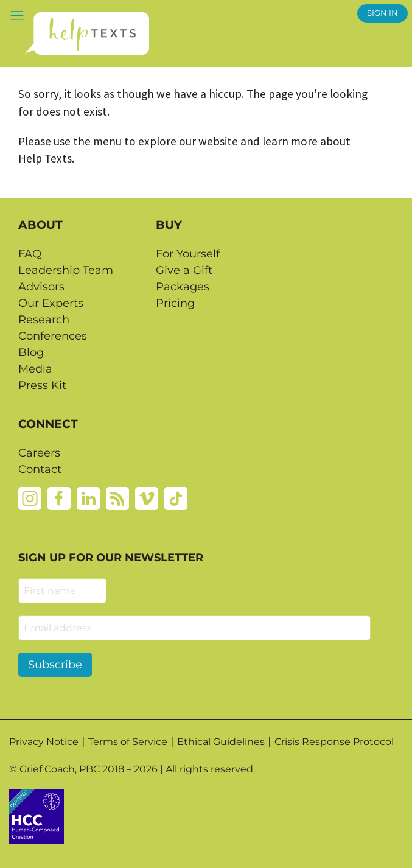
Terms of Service (128, 742)
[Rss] (117, 498)
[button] (17, 15)
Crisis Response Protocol (334, 742)
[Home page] (87, 33)
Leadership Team (66, 270)
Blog (31, 352)
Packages (183, 287)
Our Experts (51, 303)
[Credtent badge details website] (37, 815)
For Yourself (188, 254)
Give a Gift (184, 270)
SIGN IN (382, 13)
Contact (40, 469)
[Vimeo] (147, 498)
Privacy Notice (44, 742)
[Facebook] (59, 498)
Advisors (41, 287)
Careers (39, 453)
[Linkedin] (88, 498)
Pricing (175, 303)
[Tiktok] (176, 498)
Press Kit (42, 385)
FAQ (30, 254)
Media (35, 369)
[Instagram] (30, 498)
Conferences (53, 336)
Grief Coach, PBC (60, 769)
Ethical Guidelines (221, 742)
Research (44, 320)
